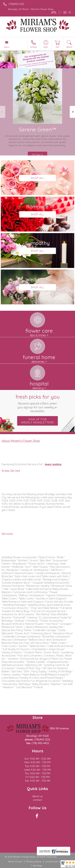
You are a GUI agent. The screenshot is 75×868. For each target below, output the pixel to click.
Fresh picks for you (38, 403)
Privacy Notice (34, 862)
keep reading (53, 464)
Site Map (37, 866)
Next (72, 112)
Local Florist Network (56, 862)
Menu (7, 47)
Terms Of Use (15, 862)
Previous (3, 112)
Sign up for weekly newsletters (37, 421)
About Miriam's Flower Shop (21, 441)
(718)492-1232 (16, 4)
